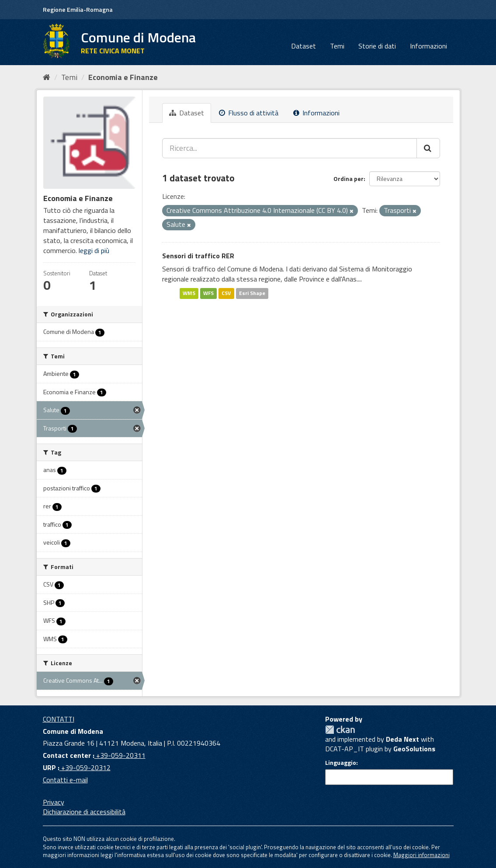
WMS (189, 293)
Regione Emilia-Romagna (78, 9)
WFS (208, 293)
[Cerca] (428, 148)
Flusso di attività (249, 113)
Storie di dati (377, 46)
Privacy (54, 802)
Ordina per (349, 179)
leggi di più (94, 250)
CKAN (340, 730)
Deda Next (402, 739)
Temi (337, 46)
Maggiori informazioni (421, 855)
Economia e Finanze (123, 77)
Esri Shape (252, 293)
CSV (226, 293)
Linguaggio (341, 763)
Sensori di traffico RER (198, 256)
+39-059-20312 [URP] (85, 767)
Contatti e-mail (65, 780)
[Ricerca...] (290, 148)
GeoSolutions (414, 749)
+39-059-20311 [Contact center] (120, 755)
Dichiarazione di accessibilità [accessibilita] (84, 812)
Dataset (303, 46)
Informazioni (428, 46)
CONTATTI (59, 719)
